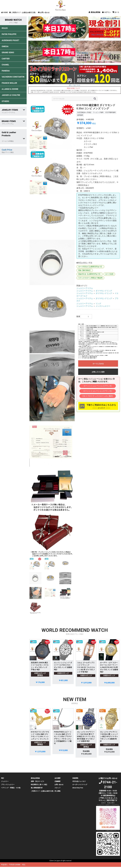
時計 (3, 778)
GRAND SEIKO (8, 52)
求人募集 (57, 791)
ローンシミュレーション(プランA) (98, 386)
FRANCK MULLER (9, 83)
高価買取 (75, 778)
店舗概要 (57, 781)
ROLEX (5, 28)
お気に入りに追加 (98, 372)
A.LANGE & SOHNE (10, 89)
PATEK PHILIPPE (9, 34)
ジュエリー (5, 781)
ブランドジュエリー (8, 785)
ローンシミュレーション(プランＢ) (98, 391)
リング (98, 304)
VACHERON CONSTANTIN (13, 77)
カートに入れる (98, 364)
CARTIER (6, 59)
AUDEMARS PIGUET (10, 40)
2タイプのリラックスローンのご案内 (98, 396)
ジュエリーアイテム (85, 288)
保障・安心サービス (38, 781)
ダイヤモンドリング (104, 291)
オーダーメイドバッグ (80, 785)
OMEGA (5, 46)
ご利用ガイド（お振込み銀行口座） (23, 12)
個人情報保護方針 (37, 788)
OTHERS (5, 101)
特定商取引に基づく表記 (39, 785)
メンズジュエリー (103, 306)
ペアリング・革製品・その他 (11, 788)
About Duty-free (78, 788)
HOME (4, 12)
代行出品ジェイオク (79, 781)
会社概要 (57, 778)
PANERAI (6, 71)
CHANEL (5, 65)
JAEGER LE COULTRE (11, 95)
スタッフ (57, 788)
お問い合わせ (44, 12)
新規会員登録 (35, 778)
